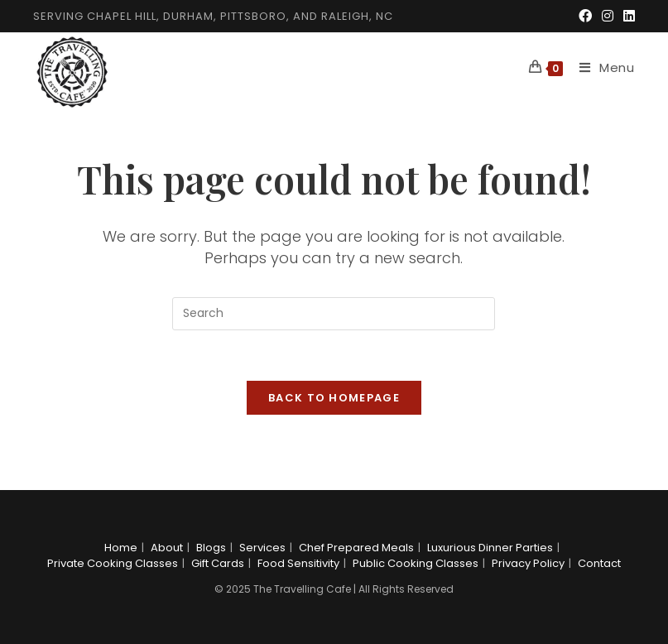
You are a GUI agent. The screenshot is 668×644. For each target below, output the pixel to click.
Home (121, 548)
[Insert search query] (334, 314)
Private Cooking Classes (113, 563)
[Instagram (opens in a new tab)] (608, 17)
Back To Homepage (334, 398)
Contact (599, 563)
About (167, 548)
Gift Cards (218, 563)
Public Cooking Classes (416, 563)
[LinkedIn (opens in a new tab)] (627, 17)
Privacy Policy (528, 563)
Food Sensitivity (298, 563)
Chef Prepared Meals (356, 548)
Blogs (211, 548)
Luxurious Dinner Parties (490, 548)
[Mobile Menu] (601, 67)
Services (262, 548)
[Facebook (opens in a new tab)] (585, 17)
